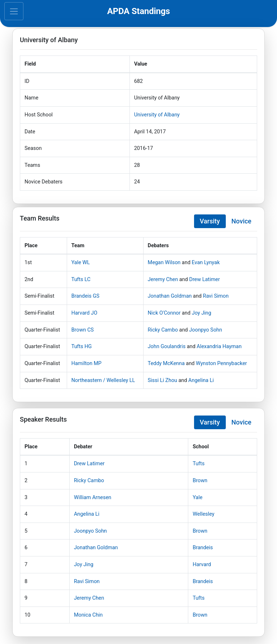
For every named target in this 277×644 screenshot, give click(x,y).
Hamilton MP (87, 363)
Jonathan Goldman (170, 296)
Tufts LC (81, 279)
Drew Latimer (204, 279)
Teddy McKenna (166, 363)
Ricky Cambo (163, 330)
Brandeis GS (85, 296)
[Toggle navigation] (14, 11)
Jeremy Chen (163, 279)
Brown (200, 481)
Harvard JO (84, 313)
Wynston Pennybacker (221, 363)
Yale (197, 498)
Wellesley (203, 514)
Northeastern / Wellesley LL (103, 380)
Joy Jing (202, 313)
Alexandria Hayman (219, 347)
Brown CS (83, 330)
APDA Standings (138, 11)
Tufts (199, 464)
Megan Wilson (164, 263)
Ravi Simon (216, 296)
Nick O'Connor (164, 313)
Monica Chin (88, 615)
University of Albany (157, 115)
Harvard (202, 565)
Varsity (210, 221)
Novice (241, 221)
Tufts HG (82, 347)
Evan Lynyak (206, 263)
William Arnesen (93, 498)
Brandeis (203, 548)
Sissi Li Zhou (162, 380)
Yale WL (81, 263)
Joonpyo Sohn (205, 330)
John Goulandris (167, 347)
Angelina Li (201, 380)
